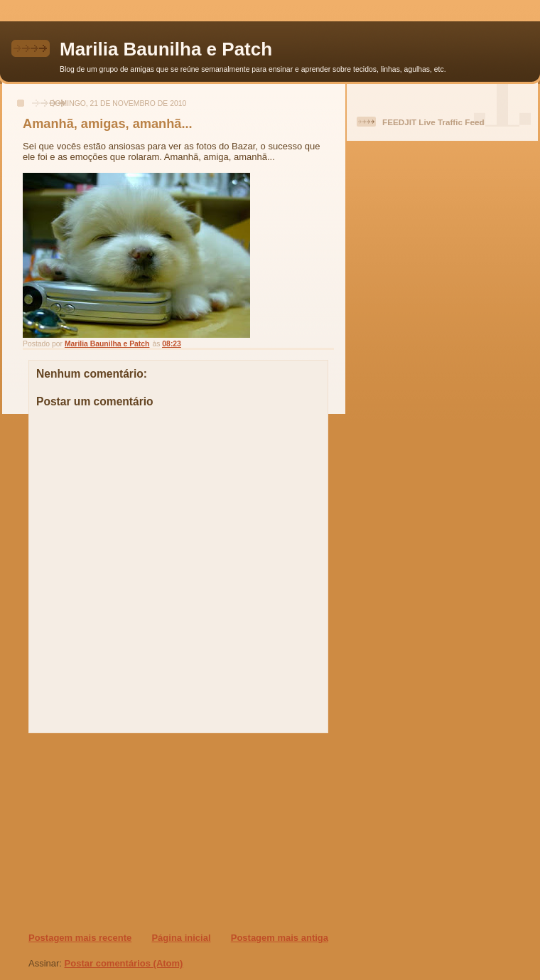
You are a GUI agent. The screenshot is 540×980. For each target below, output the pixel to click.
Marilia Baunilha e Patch (166, 49)
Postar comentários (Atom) (124, 963)
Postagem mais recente (80, 938)
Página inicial (181, 938)
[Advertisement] (114, 832)
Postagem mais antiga (280, 938)
